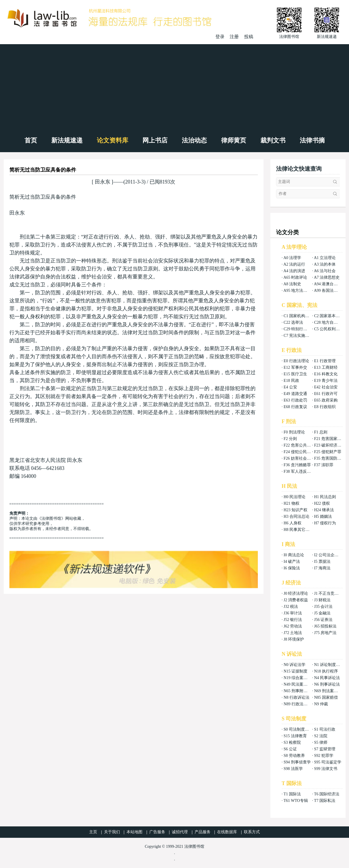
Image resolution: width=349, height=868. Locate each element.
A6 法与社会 (325, 271)
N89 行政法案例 (298, 704)
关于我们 (112, 832)
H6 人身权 (293, 523)
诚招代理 (180, 832)
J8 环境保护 (294, 639)
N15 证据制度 (296, 671)
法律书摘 (312, 140)
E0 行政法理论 (296, 361)
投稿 (249, 37)
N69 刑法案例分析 (330, 691)
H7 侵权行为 (325, 523)
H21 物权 (292, 503)
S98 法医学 (293, 769)
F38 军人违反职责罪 (301, 471)
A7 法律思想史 (327, 277)
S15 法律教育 (295, 736)
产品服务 (203, 832)
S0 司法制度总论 (298, 729)
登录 (220, 37)
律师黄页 (234, 140)
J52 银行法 (293, 620)
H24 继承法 (324, 510)
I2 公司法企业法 (328, 555)
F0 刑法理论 (294, 432)
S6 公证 (290, 749)
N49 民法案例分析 (300, 684)
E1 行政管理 (325, 361)
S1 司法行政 (324, 729)
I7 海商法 (322, 568)
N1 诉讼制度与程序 (331, 665)
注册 (234, 37)
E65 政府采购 (326, 400)
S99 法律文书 (325, 769)
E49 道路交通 (295, 394)
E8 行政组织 (325, 407)
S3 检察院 (292, 742)
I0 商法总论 (294, 555)
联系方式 (252, 832)
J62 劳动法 (293, 626)
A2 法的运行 (294, 264)
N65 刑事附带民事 (300, 691)
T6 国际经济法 (327, 794)
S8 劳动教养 (294, 756)
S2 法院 (321, 736)
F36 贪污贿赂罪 (297, 465)
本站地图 (134, 832)
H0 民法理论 (295, 497)
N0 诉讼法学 (295, 665)
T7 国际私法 (325, 801)
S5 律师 (321, 742)
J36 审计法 (293, 613)
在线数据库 (227, 832)
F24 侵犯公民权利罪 (301, 452)
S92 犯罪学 (324, 756)
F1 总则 (321, 432)
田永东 (102, 182)
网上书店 (155, 140)
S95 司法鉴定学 (327, 762)
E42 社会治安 (326, 387)
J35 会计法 (323, 607)
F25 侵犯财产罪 (327, 452)
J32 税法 (291, 607)
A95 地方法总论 (297, 291)
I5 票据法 (322, 562)
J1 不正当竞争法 (328, 593)
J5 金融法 (322, 613)
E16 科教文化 (326, 374)
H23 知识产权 (296, 510)
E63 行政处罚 (295, 400)
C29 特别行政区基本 (302, 329)
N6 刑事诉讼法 (327, 684)
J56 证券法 (323, 620)
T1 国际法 (292, 794)
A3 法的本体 (325, 264)
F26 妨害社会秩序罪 (301, 458)
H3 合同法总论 (297, 516)
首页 (31, 140)
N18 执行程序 (326, 671)
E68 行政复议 (295, 407)
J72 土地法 (293, 633)
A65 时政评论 (295, 277)
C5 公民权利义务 (329, 329)
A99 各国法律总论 (330, 291)
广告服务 (157, 832)
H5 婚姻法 (323, 516)
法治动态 (194, 140)
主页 (93, 832)
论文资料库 (113, 140)
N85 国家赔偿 (326, 697)
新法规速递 (67, 140)
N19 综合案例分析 (300, 678)
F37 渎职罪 (324, 465)
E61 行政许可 (326, 394)
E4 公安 (290, 387)
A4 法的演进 (294, 271)
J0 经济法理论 (296, 593)
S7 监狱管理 (324, 749)
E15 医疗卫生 (295, 374)
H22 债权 (322, 503)
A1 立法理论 (325, 258)
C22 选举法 (294, 322)
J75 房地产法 (325, 633)
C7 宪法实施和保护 (301, 336)
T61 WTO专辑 (296, 801)
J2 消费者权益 (296, 600)
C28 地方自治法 (328, 322)
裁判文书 (273, 140)
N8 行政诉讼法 (297, 697)
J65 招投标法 (325, 626)
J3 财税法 (322, 600)
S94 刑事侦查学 (297, 762)
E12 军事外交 (295, 367)
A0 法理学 (292, 258)
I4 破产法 (292, 562)
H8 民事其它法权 (299, 530)
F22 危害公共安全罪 (301, 445)
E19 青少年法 (326, 381)
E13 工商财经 (326, 367)
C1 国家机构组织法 (301, 316)
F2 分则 (290, 439)
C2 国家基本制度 (329, 316)
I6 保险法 (292, 568)
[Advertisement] (175, 87)
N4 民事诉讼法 (327, 678)
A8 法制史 (292, 284)
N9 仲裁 (321, 704)
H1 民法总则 (325, 497)
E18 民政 (291, 381)
